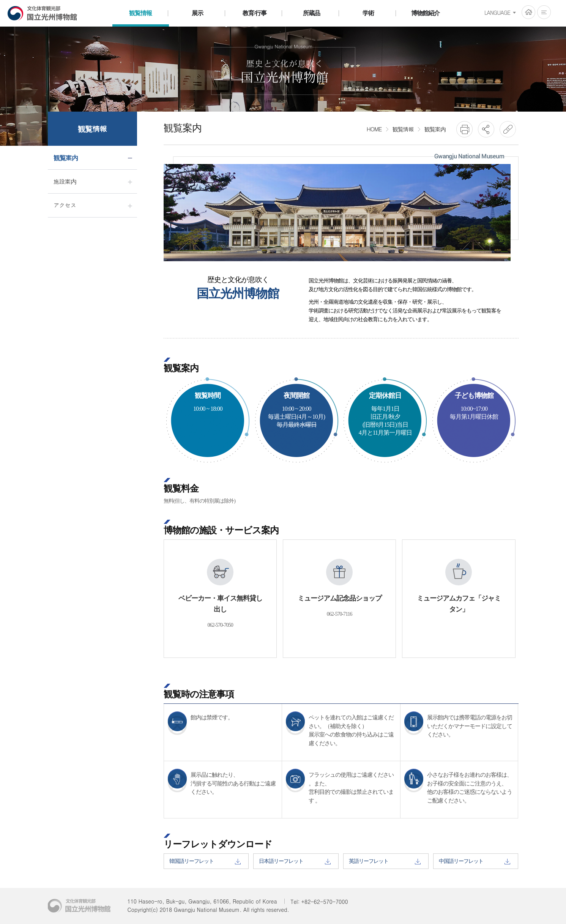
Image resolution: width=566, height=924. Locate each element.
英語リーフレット (385, 861)
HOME (528, 12)
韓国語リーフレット (205, 861)
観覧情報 (403, 129)
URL (508, 129)
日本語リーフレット (295, 861)
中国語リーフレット (475, 861)
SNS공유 (486, 129)
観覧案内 (435, 129)
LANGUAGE (497, 13)
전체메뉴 (544, 12)
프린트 (464, 129)
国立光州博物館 (43, 13)
